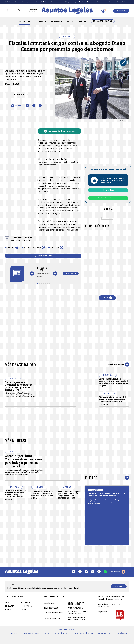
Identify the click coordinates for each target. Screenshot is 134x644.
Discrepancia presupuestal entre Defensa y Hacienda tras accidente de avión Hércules (112, 401)
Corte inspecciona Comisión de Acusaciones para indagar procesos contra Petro (19, 386)
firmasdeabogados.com (82, 633)
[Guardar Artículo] (16, 106)
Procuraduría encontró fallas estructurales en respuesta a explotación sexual (42, 495)
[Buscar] (19, 11)
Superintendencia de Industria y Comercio (89, 2)
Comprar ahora (108, 190)
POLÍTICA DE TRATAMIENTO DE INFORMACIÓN (78, 613)
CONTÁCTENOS (50, 603)
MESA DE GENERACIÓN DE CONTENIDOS (76, 603)
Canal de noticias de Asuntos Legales (59, 131)
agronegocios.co (31, 633)
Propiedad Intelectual (44, 2)
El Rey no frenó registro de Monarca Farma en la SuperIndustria (106, 495)
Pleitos (91, 478)
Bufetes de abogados (23, 2)
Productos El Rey (63, 2)
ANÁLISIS (82, 21)
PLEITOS (71, 21)
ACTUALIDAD (25, 21)
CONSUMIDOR (57, 21)
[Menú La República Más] (7, 11)
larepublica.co (12, 633)
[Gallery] (44, 272)
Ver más (107, 298)
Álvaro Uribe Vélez (33, 248)
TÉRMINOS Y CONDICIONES (54, 613)
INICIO (7, 602)
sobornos (55, 248)
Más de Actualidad (20, 364)
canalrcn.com (105, 633)
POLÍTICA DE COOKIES (52, 618)
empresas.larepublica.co (55, 633)
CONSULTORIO (41, 21)
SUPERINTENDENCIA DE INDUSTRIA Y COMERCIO (77, 618)
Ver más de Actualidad (118, 365)
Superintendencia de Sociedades (121, 2)
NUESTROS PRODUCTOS (53, 608)
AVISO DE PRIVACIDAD (76, 608)
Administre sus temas (43, 256)
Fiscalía (11, 248)
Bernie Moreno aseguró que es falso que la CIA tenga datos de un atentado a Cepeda (69, 495)
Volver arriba (118, 572)
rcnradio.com (122, 633)
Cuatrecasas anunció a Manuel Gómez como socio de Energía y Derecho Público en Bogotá (114, 382)
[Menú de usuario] (103, 11)
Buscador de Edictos (103, 21)
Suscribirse (121, 11)
